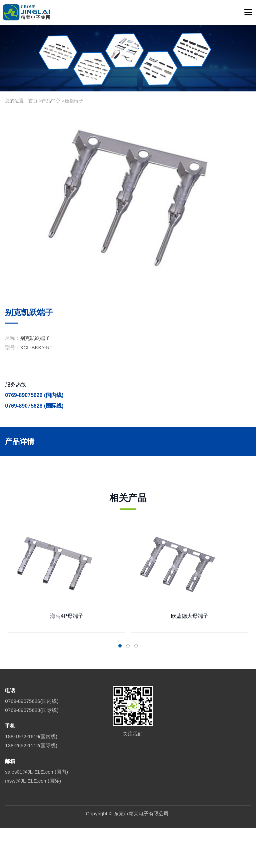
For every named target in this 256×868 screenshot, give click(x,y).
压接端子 (74, 101)
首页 (33, 101)
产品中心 (51, 101)
